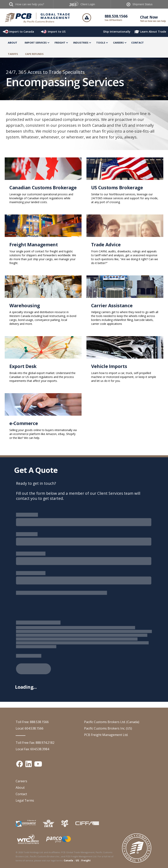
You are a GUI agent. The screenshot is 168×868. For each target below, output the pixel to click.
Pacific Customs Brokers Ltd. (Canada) (112, 722)
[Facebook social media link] (20, 764)
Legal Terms (25, 800)
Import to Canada (22, 32)
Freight (86, 860)
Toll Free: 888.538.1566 (32, 722)
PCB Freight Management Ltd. (106, 735)
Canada (68, 860)
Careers (21, 781)
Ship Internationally (117, 32)
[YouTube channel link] (38, 764)
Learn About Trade (153, 32)
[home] (38, 18)
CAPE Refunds (34, 54)
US (77, 860)
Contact (137, 43)
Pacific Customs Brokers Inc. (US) (108, 728)
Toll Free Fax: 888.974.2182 (35, 743)
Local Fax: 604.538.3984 (32, 749)
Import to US (57, 32)
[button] (36, 43)
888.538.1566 (116, 16)
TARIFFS (13, 54)
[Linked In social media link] (29, 764)
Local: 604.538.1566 (30, 728)
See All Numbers (113, 20)
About (13, 43)
